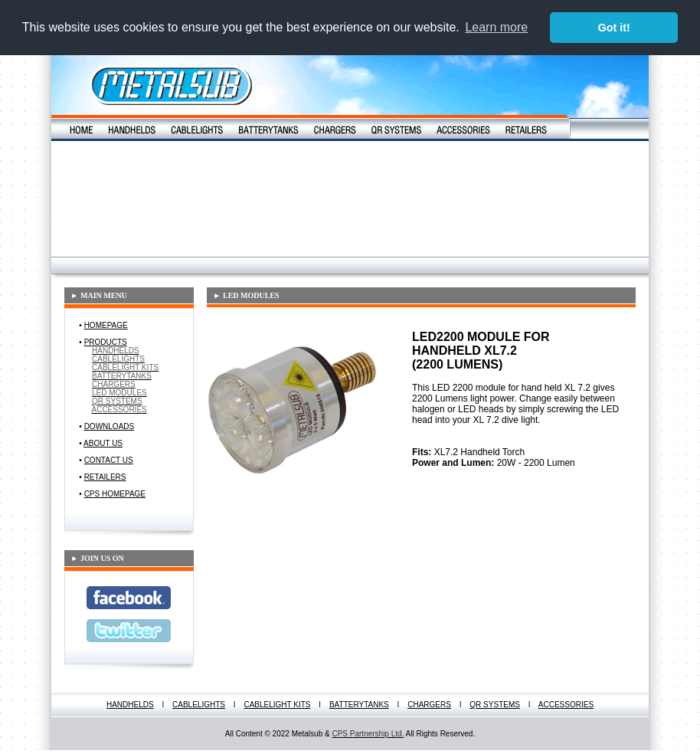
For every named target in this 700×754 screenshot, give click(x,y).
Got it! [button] (614, 28)
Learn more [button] (496, 27)
